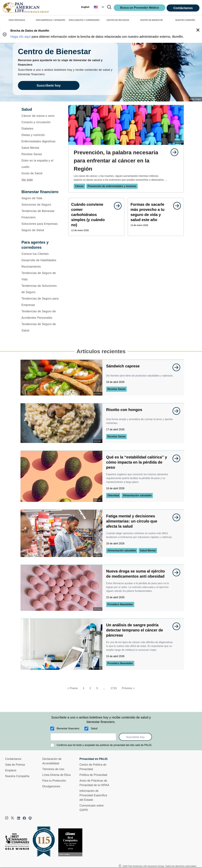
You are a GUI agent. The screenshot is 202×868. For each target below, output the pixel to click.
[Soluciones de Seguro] (41, 205)
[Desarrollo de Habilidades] (41, 260)
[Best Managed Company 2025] (18, 842)
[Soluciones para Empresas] (41, 224)
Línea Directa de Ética (56, 775)
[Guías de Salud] (41, 173)
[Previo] (72, 688)
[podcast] (30, 818)
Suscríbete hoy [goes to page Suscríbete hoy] (49, 85)
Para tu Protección (54, 781)
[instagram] (7, 818)
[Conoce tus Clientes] (41, 254)
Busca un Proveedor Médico (140, 8)
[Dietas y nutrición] (41, 135)
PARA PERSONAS (17, 20)
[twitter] (13, 818)
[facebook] (24, 818)
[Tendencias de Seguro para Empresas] (41, 302)
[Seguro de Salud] (41, 230)
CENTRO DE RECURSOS (118, 20)
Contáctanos (183, 8)
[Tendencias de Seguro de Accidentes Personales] (41, 315)
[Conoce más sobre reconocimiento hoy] (72, 842)
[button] (99, 7)
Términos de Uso (53, 769)
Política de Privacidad (93, 775)
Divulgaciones (51, 786)
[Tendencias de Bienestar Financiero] (41, 214)
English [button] (85, 7)
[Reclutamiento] (41, 267)
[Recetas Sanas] (41, 154)
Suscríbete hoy (135, 737)
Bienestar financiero (68, 728)
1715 (114, 688)
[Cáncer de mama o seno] (41, 116)
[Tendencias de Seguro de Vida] (41, 276)
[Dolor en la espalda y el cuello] (41, 164)
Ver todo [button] (27, 180)
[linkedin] (19, 818)
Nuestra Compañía (17, 776)
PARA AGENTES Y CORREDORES (84, 20)
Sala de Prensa (15, 765)
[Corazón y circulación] (41, 122)
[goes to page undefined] (173, 152)
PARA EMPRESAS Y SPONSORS (51, 20)
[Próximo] (129, 688)
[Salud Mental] (41, 148)
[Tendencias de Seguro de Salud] (41, 327)
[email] (83, 737)
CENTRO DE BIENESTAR (151, 20)
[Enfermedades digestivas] (41, 141)
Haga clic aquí (21, 37)
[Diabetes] (41, 129)
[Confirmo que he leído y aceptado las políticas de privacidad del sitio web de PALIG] (52, 745)
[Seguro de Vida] (41, 198)
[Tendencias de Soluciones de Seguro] (41, 289)
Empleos (11, 770)
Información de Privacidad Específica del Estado (93, 795)
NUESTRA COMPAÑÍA (185, 20)
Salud (94, 728)
